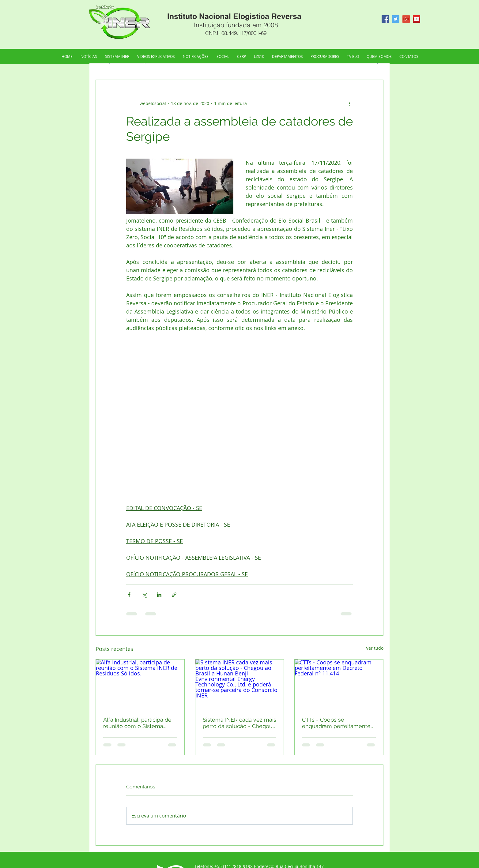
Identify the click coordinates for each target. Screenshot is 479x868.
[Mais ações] (349, 103)
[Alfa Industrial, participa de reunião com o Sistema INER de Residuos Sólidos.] (140, 684)
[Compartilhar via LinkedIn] (159, 595)
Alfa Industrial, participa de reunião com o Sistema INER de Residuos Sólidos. (137, 723)
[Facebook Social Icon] (385, 19)
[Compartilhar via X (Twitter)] (144, 595)
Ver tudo (375, 648)
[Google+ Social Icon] (406, 19)
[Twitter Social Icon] (396, 19)
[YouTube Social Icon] (417, 19)
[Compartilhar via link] (174, 595)
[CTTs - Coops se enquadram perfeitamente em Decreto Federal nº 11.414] (339, 684)
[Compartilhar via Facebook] (129, 595)
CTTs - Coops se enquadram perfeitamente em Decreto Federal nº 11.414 (336, 723)
